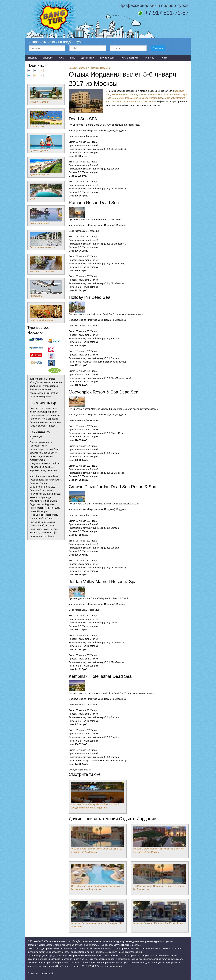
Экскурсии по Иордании (46, 264)
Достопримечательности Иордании (46, 242)
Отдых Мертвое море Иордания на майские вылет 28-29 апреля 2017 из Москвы (98, 877)
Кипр (73, 58)
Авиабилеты (46, 289)
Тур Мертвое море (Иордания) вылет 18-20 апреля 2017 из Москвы (160, 877)
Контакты (150, 58)
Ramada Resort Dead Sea (124, 95)
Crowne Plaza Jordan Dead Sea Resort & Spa (140, 98)
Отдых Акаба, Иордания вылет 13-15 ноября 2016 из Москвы (98, 914)
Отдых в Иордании (46, 95)
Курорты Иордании (46, 216)
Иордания (48, 58)
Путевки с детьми (46, 143)
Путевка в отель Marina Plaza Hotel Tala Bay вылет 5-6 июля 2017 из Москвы (160, 840)
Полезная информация (46, 313)
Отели (46, 192)
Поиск (164, 58)
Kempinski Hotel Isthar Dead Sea (137, 102)
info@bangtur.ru (115, 966)
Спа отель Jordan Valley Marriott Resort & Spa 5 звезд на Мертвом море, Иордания (98, 796)
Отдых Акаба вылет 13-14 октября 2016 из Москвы (160, 913)
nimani (50, 973)
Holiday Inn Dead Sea (149, 95)
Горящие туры (46, 119)
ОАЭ (62, 58)
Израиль (33, 58)
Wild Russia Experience (129, 945)
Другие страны (107, 58)
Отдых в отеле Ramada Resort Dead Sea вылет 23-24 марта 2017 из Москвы (98, 840)
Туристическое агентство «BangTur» (64, 941)
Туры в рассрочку (130, 58)
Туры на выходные (46, 168)
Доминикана (87, 58)
